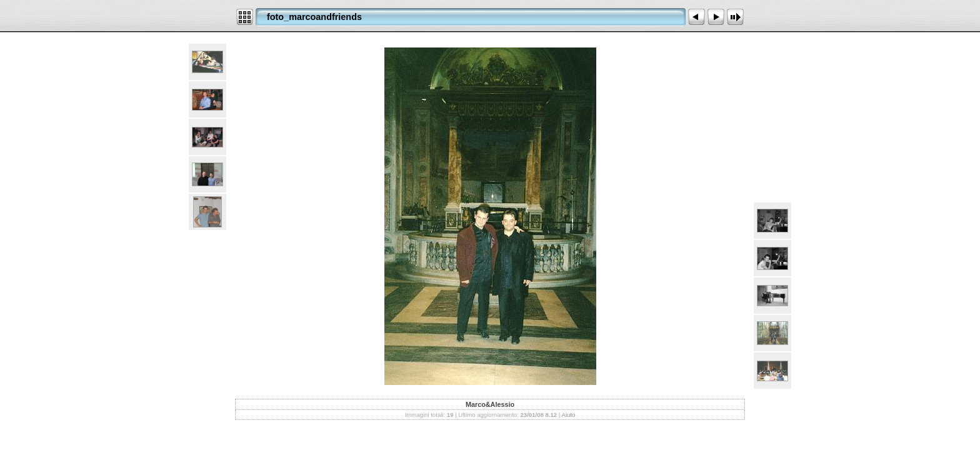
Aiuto (568, 415)
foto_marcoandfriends (314, 17)
